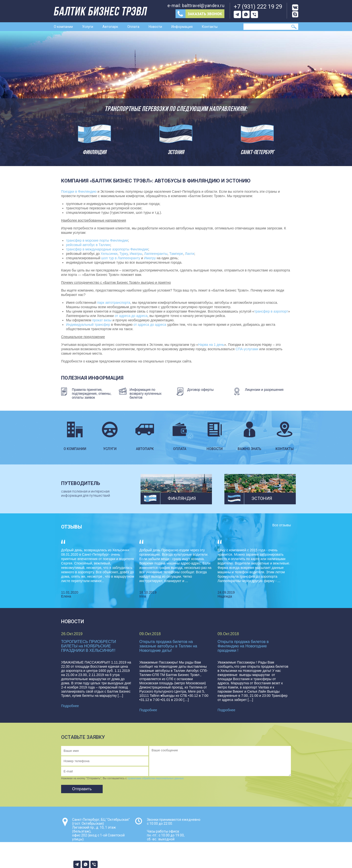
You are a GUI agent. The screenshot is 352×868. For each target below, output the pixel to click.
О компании (63, 27)
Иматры (136, 254)
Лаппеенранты (156, 254)
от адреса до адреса (131, 316)
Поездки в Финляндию (79, 192)
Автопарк (110, 27)
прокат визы (102, 320)
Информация (182, 27)
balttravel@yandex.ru (203, 6)
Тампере (176, 254)
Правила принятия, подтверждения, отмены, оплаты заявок (92, 394)
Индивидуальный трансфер (88, 325)
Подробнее (70, 706)
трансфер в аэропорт (271, 311)
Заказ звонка (200, 14)
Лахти (190, 254)
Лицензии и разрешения (264, 390)
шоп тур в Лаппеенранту (121, 258)
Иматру (150, 258)
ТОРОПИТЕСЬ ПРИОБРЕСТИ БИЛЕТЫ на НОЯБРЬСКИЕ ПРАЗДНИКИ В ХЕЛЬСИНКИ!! (88, 646)
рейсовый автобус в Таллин (88, 245)
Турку (123, 254)
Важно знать (249, 431)
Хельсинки (109, 254)
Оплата (133, 27)
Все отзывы (282, 525)
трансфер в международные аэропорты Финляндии (107, 249)
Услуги (88, 27)
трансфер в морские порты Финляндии (97, 240)
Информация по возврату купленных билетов (146, 394)
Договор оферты (200, 390)
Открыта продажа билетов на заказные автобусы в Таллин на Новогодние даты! (168, 646)
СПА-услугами (247, 349)
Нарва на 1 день (211, 345)
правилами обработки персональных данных (155, 778)
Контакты (210, 27)
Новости (155, 27)
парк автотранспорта (114, 303)
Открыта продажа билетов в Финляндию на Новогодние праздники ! (243, 646)
